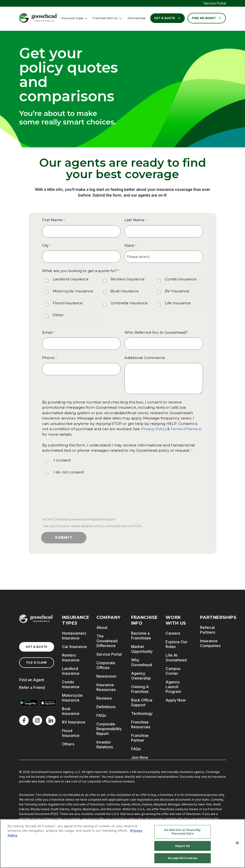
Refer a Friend (32, 687)
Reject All (183, 846)
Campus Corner (173, 671)
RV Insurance (177, 291)
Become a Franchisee (141, 636)
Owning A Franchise (140, 689)
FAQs (101, 715)
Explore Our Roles (176, 644)
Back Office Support (142, 702)
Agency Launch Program (173, 687)
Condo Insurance (181, 279)
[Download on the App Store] (48, 703)
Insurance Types (72, 18)
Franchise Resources (141, 724)
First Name (52, 220)
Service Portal (215, 3)
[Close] (237, 843)
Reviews (104, 698)
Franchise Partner (140, 738)
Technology (142, 713)
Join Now (140, 757)
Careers (173, 633)
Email (47, 332)
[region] (122, 844)
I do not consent (69, 472)
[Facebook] (24, 720)
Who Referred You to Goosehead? (156, 332)
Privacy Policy (154, 429)
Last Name (134, 220)
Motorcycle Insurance (73, 291)
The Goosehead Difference (107, 641)
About (102, 627)
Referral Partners (208, 630)
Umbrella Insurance (129, 303)
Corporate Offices (106, 665)
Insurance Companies (210, 643)
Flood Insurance (68, 303)
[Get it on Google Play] (28, 703)
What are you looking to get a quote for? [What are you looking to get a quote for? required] (80, 271)
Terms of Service (186, 429)
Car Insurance (74, 647)
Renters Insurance (128, 279)
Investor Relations (105, 745)
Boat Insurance (125, 291)
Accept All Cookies (183, 858)
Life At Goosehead (176, 658)
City (45, 245)
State (129, 245)
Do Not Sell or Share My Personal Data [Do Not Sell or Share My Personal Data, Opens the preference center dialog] (182, 832)
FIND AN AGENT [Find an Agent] (207, 18)
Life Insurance (178, 303)
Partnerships (137, 18)
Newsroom (106, 676)
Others (68, 744)
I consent (62, 460)
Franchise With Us (105, 18)
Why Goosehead (142, 662)
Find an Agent (32, 680)
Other (58, 315)
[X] (37, 720)
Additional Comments (145, 358)
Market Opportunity (142, 649)
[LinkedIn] (51, 720)
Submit (64, 537)
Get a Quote (167, 18)
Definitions (106, 707)
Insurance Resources (106, 687)
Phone (48, 358)
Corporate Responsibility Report (109, 729)
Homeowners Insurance (74, 636)
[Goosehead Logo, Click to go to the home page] (38, 18)
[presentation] (78, 500)
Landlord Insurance (71, 279)
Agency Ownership (141, 676)
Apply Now (176, 700)
